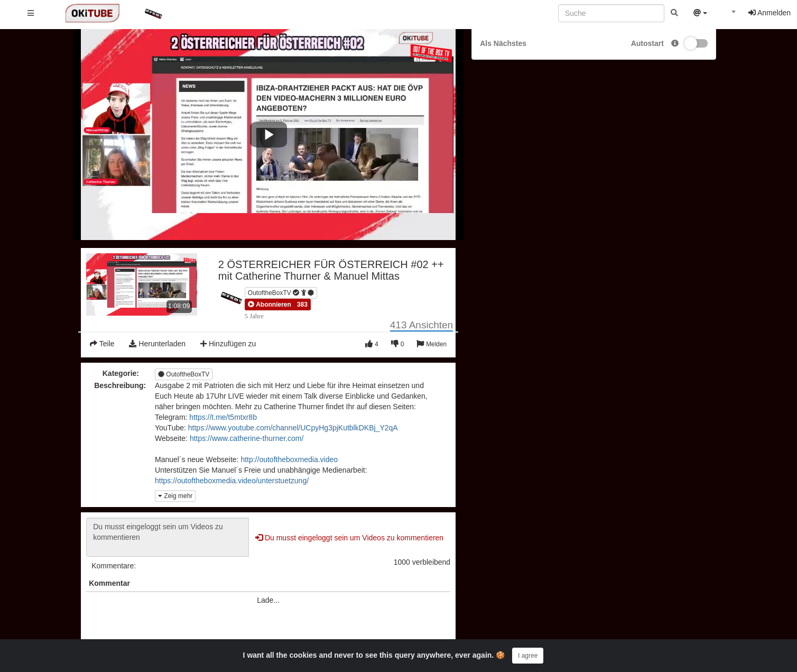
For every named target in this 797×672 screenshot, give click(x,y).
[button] (270, 305)
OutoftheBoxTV (281, 293)
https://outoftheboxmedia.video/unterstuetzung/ (232, 481)
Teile (102, 344)
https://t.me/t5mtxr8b (223, 417)
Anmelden (770, 13)
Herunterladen (157, 344)
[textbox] (728, 15)
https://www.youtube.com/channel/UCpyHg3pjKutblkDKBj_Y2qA (293, 428)
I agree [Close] (528, 656)
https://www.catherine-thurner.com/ (247, 438)
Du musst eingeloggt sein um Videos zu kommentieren (168, 537)
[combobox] (728, 15)
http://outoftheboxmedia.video (289, 459)
